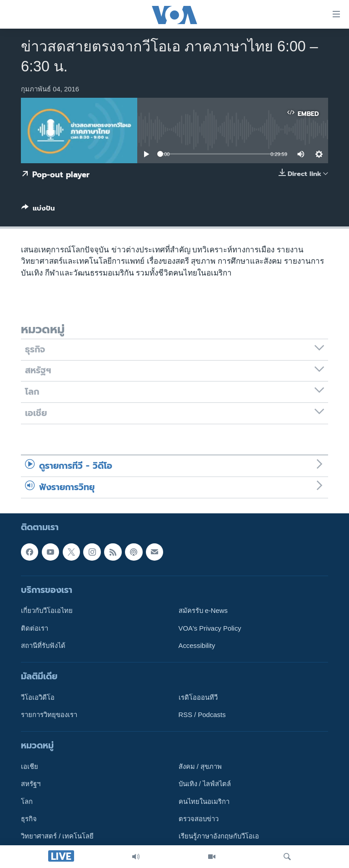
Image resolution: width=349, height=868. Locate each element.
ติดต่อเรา (35, 628)
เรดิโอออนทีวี (198, 697)
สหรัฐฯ (31, 784)
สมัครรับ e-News (203, 611)
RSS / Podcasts (202, 715)
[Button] (38, 210)
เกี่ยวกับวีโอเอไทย (47, 611)
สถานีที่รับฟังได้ (43, 646)
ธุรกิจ (29, 819)
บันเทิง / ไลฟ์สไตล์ (205, 784)
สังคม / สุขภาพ (200, 767)
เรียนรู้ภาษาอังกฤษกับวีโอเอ (219, 836)
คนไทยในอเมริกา (204, 801)
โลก (27, 801)
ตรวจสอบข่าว (199, 819)
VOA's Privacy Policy (210, 628)
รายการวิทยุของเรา (49, 715)
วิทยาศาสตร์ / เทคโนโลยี (57, 836)
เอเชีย (30, 767)
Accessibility (197, 646)
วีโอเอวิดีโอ (38, 697)
